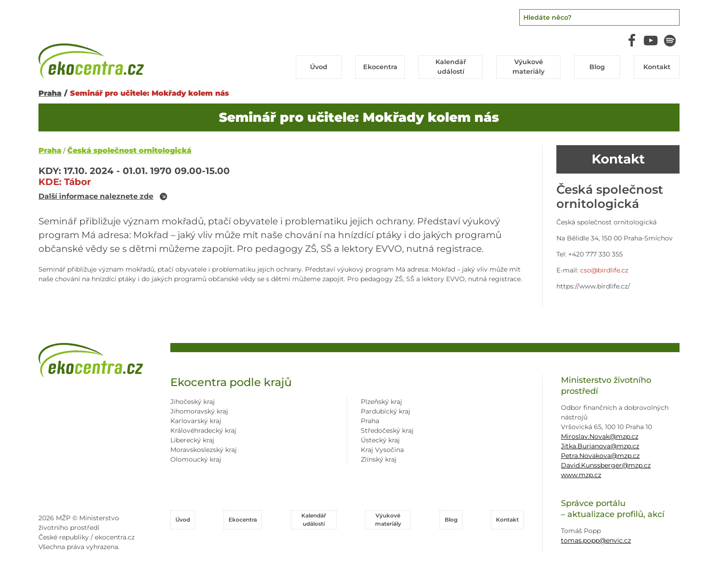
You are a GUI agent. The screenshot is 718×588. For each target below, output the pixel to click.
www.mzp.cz (581, 475)
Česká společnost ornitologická (129, 150)
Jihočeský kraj (193, 402)
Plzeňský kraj (381, 402)
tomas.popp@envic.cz (596, 540)
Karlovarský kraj (196, 421)
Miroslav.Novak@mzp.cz (600, 436)
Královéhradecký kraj (203, 430)
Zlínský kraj (379, 459)
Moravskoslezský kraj (204, 450)
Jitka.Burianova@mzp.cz (600, 446)
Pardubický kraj (386, 411)
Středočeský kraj (387, 430)
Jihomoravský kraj (199, 411)
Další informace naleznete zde (97, 196)
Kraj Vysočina (382, 450)
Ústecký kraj (380, 440)
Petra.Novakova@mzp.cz (600, 456)
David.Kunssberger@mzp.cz (606, 465)
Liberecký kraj (192, 440)
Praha (50, 93)
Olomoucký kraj (196, 459)
